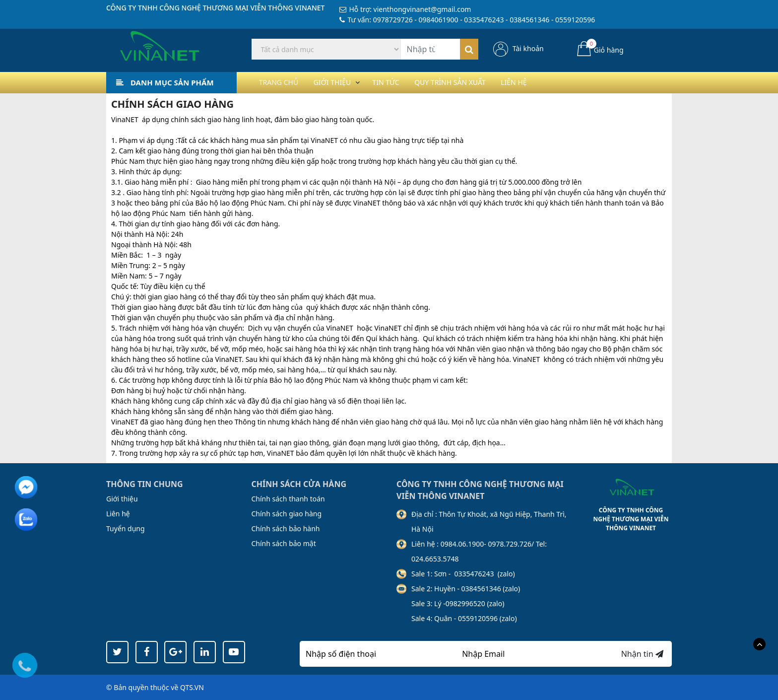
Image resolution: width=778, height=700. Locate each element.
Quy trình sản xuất (474, 82)
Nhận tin (642, 654)
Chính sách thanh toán (288, 499)
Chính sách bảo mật (284, 543)
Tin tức (402, 82)
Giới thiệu (342, 82)
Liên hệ (545, 82)
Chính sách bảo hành (286, 528)
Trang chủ (282, 82)
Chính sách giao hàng (287, 514)
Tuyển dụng (126, 528)
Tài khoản (528, 48)
